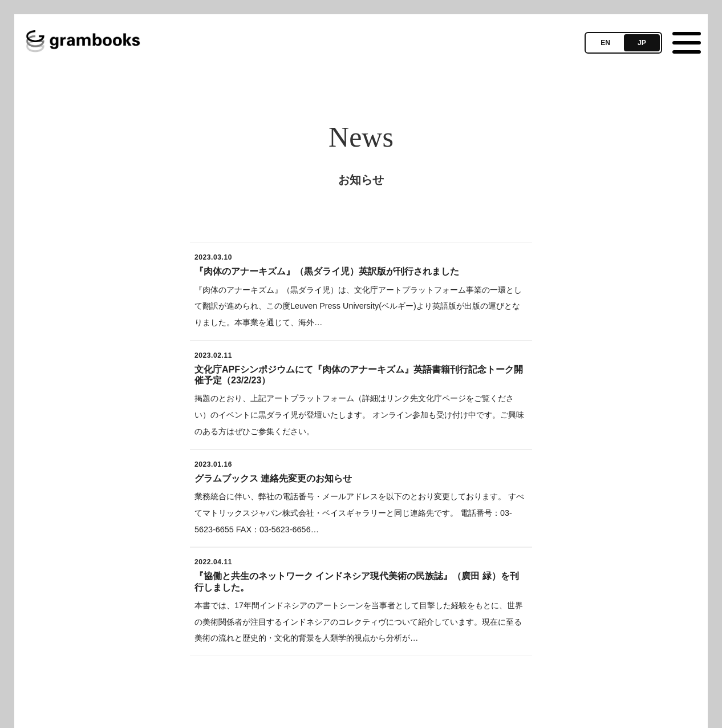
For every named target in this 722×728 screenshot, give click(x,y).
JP (642, 43)
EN (605, 43)
